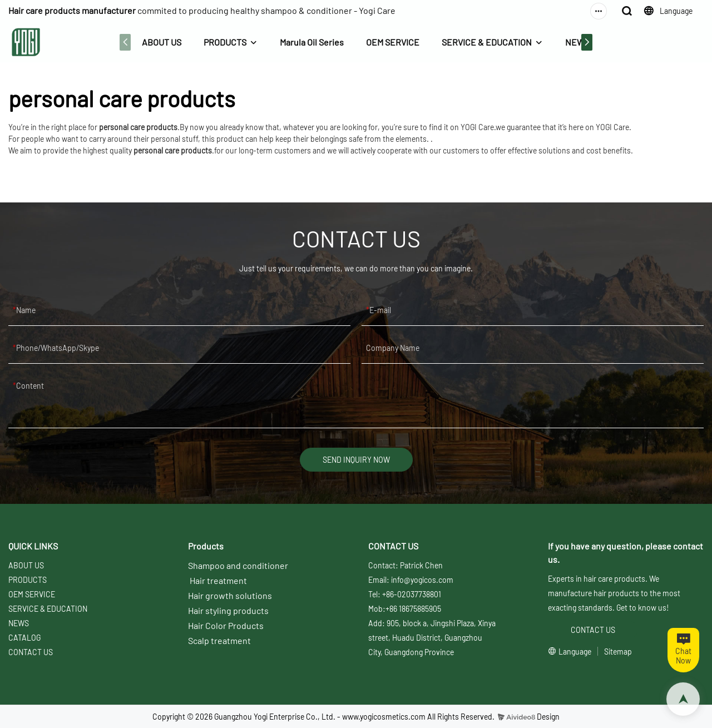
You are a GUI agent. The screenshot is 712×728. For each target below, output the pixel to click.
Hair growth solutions (230, 595)
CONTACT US (31, 652)
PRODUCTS (225, 42)
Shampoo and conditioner (238, 565)
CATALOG (24, 638)
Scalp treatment (219, 640)
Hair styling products (228, 610)
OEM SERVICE (393, 42)
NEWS (577, 42)
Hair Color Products (226, 625)
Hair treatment (218, 580)
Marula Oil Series (312, 42)
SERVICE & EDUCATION (487, 42)
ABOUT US (162, 42)
